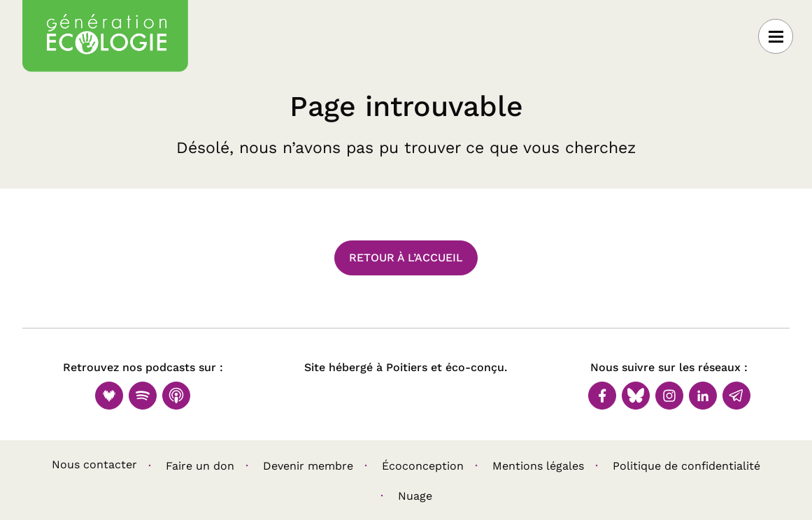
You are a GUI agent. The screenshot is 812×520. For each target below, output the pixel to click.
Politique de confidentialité (686, 466)
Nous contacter (94, 464)
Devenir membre (308, 466)
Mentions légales (538, 466)
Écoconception (423, 466)
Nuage (415, 496)
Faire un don (200, 466)
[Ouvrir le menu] (776, 36)
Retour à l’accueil (406, 258)
